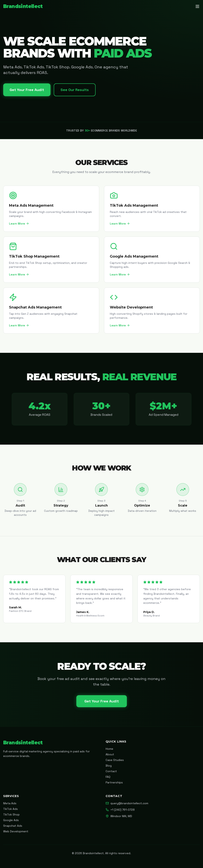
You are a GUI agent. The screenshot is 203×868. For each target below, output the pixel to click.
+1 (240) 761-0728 (120, 810)
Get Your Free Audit (27, 90)
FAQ (108, 777)
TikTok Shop (11, 814)
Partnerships (114, 782)
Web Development (16, 831)
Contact (111, 771)
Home (109, 749)
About (110, 754)
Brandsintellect (23, 6)
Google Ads (11, 820)
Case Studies (115, 760)
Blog (109, 766)
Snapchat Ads (13, 826)
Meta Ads (10, 803)
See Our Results (75, 90)
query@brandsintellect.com (127, 803)
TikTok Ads (11, 809)
